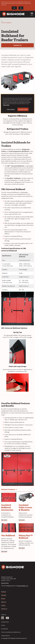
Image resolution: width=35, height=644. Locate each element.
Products (4, 592)
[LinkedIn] (3, 618)
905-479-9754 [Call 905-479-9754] (5, 583)
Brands (3, 598)
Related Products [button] (8, 489)
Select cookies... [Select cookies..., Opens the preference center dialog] (11, 109)
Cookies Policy (5, 622)
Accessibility (5, 629)
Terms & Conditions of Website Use (11, 632)
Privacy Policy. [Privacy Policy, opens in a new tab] (6, 105)
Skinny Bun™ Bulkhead (26, 537)
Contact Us (24, 45)
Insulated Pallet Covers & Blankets (25, 507)
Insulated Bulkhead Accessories (7, 507)
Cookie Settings (5, 635)
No (21, 8)
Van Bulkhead (8, 535)
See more (4, 520)
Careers (3, 605)
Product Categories (6, 23)
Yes (14, 8)
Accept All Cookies (23, 109)
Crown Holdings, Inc (23, 586)
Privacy (3, 625)
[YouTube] (7, 618)
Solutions (4, 595)
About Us (4, 602)
